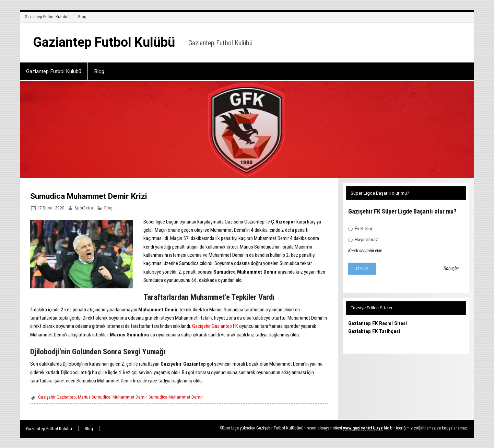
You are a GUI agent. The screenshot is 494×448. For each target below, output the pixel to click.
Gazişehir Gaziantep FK (215, 326)
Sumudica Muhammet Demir (176, 397)
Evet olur (360, 229)
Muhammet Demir (130, 397)
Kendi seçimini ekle (365, 251)
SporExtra (84, 208)
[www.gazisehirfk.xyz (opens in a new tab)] (363, 428)
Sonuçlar (451, 269)
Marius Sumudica (94, 397)
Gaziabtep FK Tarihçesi (374, 331)
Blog (82, 17)
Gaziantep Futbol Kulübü (47, 17)
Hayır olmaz (363, 240)
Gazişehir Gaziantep (57, 397)
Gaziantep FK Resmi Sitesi (378, 323)
